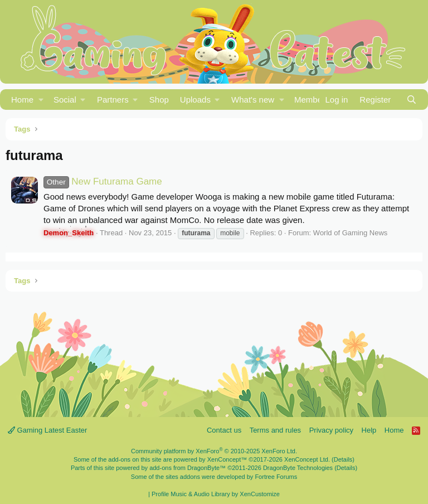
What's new (253, 100)
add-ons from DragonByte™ (188, 468)
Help (369, 430)
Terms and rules (275, 430)
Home (22, 100)
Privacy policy (331, 430)
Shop (159, 100)
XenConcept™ (227, 459)
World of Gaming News (350, 233)
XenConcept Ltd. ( (309, 459)
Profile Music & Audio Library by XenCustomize (216, 494)
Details (343, 459)
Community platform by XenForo (214, 451)
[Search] (412, 100)
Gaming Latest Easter (47, 430)
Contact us (224, 430)
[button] (41, 100)
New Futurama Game (103, 181)
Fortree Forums (276, 477)
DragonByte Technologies (298, 468)
